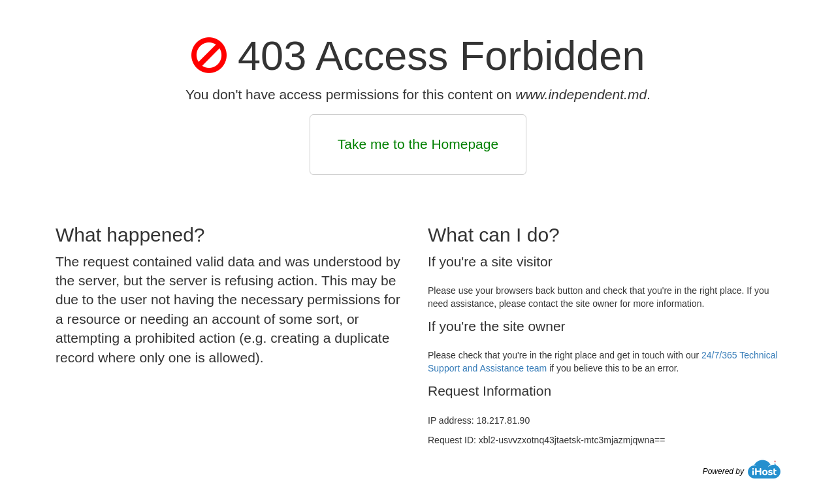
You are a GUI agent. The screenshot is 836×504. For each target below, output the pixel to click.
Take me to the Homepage (418, 144)
